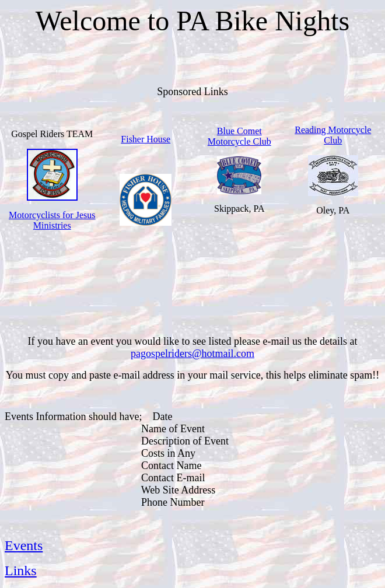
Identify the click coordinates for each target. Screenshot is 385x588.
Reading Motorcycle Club (333, 135)
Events (24, 545)
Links (21, 570)
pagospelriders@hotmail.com (192, 353)
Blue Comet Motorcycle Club (239, 136)
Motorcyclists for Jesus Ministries (52, 220)
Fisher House (146, 139)
